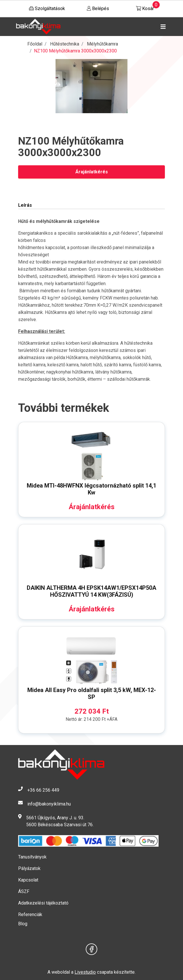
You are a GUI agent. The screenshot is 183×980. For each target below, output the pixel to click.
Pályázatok (29, 868)
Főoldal (35, 44)
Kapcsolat (28, 880)
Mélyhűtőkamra (102, 44)
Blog (23, 924)
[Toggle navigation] (162, 27)
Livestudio (85, 972)
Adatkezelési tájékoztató (43, 903)
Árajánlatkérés (92, 172)
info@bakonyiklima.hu (49, 804)
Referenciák (30, 914)
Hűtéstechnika (65, 44)
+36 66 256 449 (43, 790)
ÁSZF (24, 891)
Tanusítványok (32, 857)
